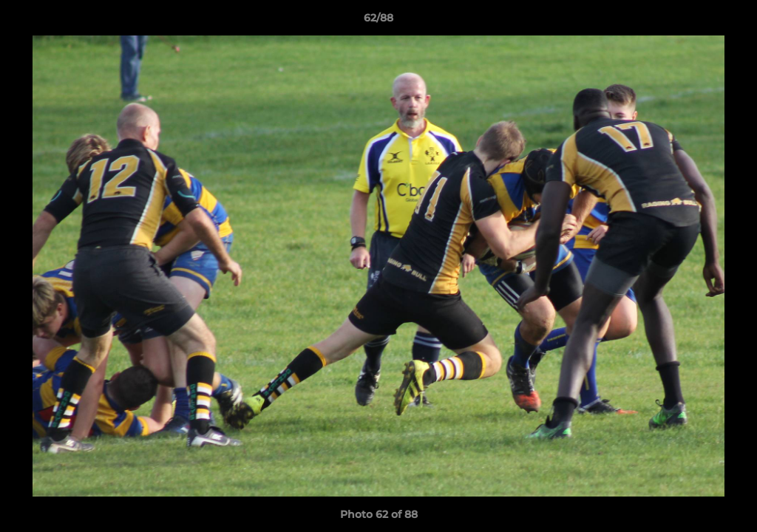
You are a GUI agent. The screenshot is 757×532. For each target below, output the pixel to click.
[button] (730, 21)
